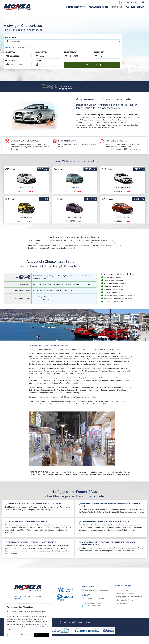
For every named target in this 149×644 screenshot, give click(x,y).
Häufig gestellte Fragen (124, 561)
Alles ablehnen (26, 635)
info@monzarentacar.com (94, 560)
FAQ (127, 7)
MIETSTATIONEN (117, 7)
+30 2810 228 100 (130, 3)
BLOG (133, 7)
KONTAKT (141, 7)
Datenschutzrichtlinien (124, 555)
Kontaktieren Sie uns (123, 564)
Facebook (66, 593)
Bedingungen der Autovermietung (129, 558)
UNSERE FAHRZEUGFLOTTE (76, 7)
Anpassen (13, 635)
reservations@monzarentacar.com (97, 551)
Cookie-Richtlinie (21, 622)
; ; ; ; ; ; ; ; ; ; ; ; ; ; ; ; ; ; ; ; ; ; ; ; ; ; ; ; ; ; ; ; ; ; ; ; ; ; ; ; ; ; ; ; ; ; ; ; (48, 56)
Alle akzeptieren (42, 635)
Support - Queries (83, 593)
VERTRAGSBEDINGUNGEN (98, 7)
